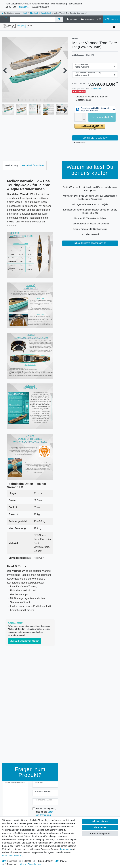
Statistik (28, 861)
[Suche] (59, 19)
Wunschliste (80, 143)
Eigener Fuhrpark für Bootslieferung (90, 229)
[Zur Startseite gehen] (11, 13)
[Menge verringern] (84, 119)
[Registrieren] (87, 19)
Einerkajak (34, 13)
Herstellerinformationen (33, 165)
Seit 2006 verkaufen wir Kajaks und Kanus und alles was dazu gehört (90, 189)
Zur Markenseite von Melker (25, 641)
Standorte (24, 7)
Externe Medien (46, 861)
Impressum (65, 849)
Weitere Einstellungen (30, 864)
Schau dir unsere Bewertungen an (90, 243)
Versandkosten (95, 89)
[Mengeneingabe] (78, 117)
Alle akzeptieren (100, 821)
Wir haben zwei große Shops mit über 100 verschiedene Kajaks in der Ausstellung (90, 197)
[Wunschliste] (99, 19)
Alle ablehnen (100, 827)
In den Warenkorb (103, 117)
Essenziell (12, 861)
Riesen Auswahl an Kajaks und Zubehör (90, 224)
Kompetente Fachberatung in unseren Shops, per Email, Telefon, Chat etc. (90, 211)
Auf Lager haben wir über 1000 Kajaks (90, 204)
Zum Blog (4, 17)
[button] (95, 128)
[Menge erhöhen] (84, 115)
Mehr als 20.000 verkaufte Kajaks (90, 218)
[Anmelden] (72, 19)
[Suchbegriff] (32, 19)
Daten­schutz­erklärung (13, 856)
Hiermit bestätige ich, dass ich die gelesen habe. (46, 813)
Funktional (12, 864)
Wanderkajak (46, 13)
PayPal (64, 861)
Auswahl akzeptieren (100, 834)
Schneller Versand (90, 234)
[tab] (11, 165)
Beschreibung (11, 165)
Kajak (25, 13)
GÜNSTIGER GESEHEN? (95, 138)
